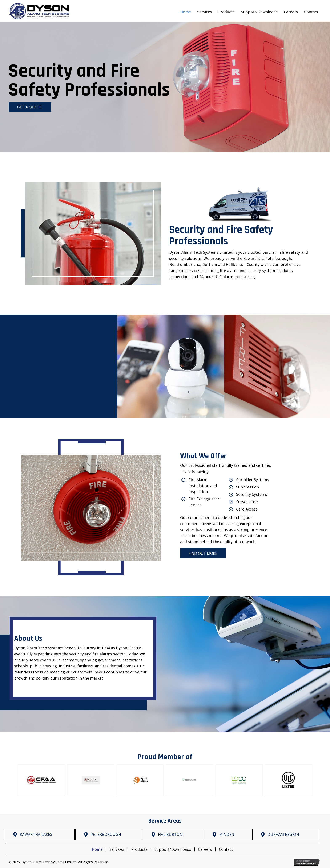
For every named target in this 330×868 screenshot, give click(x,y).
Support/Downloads (173, 849)
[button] (30, 107)
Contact (226, 849)
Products (139, 849)
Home (97, 849)
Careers (205, 849)
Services (117, 849)
